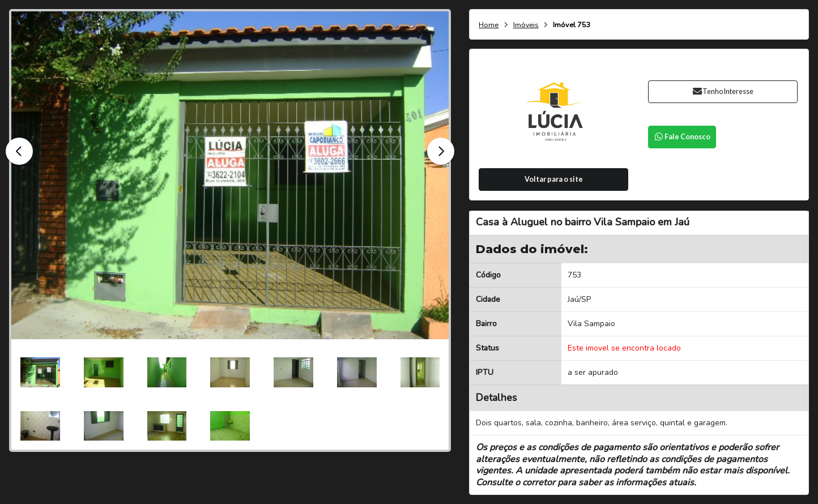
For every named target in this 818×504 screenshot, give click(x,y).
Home (489, 25)
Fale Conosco (682, 137)
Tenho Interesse (723, 91)
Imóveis (526, 25)
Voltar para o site (554, 179)
